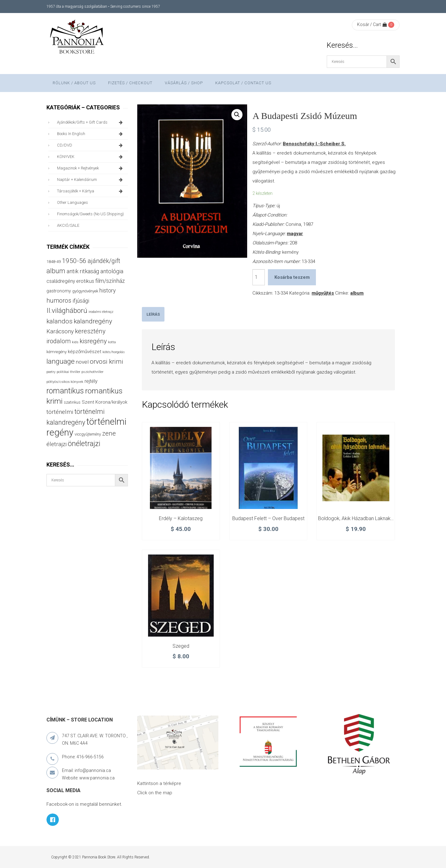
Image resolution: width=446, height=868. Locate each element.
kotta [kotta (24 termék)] (112, 342)
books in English (91, 134)
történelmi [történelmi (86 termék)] (60, 412)
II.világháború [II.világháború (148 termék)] (67, 310)
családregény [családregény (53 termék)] (61, 281)
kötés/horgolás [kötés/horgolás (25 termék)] (114, 352)
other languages (72, 202)
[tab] (153, 314)
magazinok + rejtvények (91, 168)
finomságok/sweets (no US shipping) (90, 214)
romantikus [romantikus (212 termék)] (65, 391)
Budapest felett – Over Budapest (268, 518)
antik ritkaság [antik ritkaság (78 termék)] (83, 271)
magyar (295, 234)
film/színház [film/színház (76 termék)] (110, 281)
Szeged (181, 646)
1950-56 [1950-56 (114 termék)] (74, 261)
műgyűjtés (323, 293)
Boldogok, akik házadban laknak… (356, 518)
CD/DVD (91, 145)
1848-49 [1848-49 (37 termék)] (54, 262)
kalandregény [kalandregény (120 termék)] (93, 321)
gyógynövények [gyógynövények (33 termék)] (85, 291)
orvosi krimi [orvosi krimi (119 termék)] (107, 361)
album (357, 293)
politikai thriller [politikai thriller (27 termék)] (68, 372)
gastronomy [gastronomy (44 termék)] (59, 291)
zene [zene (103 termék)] (109, 433)
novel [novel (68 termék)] (82, 362)
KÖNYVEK (91, 157)
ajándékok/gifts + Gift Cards (91, 122)
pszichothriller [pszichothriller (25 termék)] (92, 372)
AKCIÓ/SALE (68, 225)
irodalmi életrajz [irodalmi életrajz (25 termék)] (101, 312)
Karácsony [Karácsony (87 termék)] (60, 331)
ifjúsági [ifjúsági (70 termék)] (81, 301)
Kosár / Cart (372, 24)
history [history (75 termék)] (108, 290)
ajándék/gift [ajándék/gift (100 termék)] (104, 261)
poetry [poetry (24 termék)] (51, 372)
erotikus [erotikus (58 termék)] (85, 281)
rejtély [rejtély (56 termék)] (91, 381)
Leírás (153, 314)
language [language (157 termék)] (61, 361)
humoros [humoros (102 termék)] (59, 300)
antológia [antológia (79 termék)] (112, 271)
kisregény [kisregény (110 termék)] (93, 341)
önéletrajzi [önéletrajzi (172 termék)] (84, 444)
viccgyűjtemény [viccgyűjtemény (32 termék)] (88, 434)
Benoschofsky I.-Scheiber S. (314, 144)
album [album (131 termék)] (56, 271)
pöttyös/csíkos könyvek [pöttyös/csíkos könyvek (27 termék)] (65, 382)
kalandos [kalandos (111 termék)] (59, 321)
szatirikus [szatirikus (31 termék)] (72, 402)
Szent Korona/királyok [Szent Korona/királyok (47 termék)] (105, 402)
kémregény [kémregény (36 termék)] (57, 352)
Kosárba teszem (292, 277)
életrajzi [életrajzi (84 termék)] (57, 444)
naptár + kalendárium (91, 180)
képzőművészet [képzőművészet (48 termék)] (85, 352)
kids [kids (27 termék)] (75, 342)
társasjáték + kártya (91, 191)
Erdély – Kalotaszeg (181, 518)
